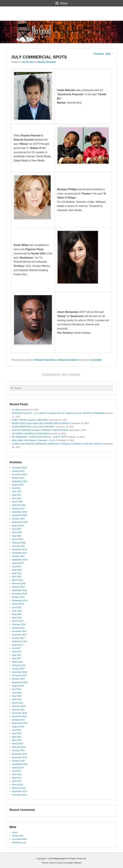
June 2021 (17, 491)
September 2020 (20, 522)
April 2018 (17, 618)
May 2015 (17, 737)
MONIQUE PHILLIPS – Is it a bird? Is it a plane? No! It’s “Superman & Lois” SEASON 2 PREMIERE (58, 413)
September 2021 (20, 481)
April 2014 (17, 781)
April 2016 (17, 699)
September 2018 (20, 600)
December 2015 (19, 713)
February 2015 (19, 747)
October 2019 (18, 556)
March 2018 (18, 621)
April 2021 (17, 498)
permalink (97, 360)
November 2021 (19, 474)
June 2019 (17, 570)
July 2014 (16, 771)
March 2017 (18, 662)
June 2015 (17, 733)
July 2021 (16, 488)
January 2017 (18, 669)
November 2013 (19, 795)
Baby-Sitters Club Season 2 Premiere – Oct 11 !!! (35, 440)
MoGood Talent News (45, 360)
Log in (15, 832)
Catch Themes (74, 863)
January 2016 (18, 710)
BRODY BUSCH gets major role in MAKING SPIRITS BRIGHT (41, 423)
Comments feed (19, 839)
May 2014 (17, 778)
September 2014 (20, 764)
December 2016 (19, 672)
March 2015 (18, 744)
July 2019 (16, 566)
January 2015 (18, 750)
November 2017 (19, 635)
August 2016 (18, 686)
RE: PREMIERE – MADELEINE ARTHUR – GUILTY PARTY (40, 437)
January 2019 (18, 587)
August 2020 (18, 525)
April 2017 (17, 658)
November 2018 (19, 594)
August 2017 (18, 645)
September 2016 (20, 682)
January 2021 (18, 508)
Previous (98, 54)
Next (110, 54)
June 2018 (17, 611)
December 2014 (19, 754)
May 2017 (17, 655)
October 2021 (18, 478)
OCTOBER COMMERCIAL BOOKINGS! (31, 434)
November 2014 (19, 757)
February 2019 (19, 583)
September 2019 (20, 560)
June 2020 (17, 532)
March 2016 (18, 703)
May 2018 (17, 614)
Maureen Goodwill (47, 62)
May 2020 (17, 536)
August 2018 (18, 604)
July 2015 (16, 730)
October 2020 (18, 519)
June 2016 (17, 693)
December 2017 (19, 631)
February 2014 (19, 788)
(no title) (16, 410)
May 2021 (17, 495)
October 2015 (18, 720)
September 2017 (20, 641)
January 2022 (18, 471)
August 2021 (18, 485)
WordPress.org (19, 842)
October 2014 (18, 761)
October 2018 (18, 597)
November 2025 (19, 468)
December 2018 (19, 590)
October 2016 (18, 679)
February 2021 (19, 505)
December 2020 (19, 512)
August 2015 (18, 727)
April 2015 (17, 740)
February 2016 (19, 706)
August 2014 (18, 768)
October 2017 (18, 638)
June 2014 (17, 774)
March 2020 (18, 539)
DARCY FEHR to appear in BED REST (30, 420)
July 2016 (16, 689)
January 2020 (18, 546)
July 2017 (16, 648)
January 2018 (18, 628)
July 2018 (16, 607)
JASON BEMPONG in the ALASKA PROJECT (33, 427)
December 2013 (19, 791)
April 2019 (17, 577)
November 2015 (19, 716)
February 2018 (19, 624)
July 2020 (16, 529)
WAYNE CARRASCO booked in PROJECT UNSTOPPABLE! (40, 430)
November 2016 (19, 675)
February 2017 (19, 665)
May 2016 (17, 696)
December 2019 (19, 549)
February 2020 (19, 543)
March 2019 (18, 580)
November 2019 (19, 553)
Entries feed (18, 836)
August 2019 (18, 563)
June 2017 (17, 652)
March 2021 (18, 502)
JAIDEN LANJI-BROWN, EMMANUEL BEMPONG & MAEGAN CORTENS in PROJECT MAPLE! (57, 444)
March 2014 (18, 785)
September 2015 (20, 723)
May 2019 (17, 573)
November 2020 (19, 515)
